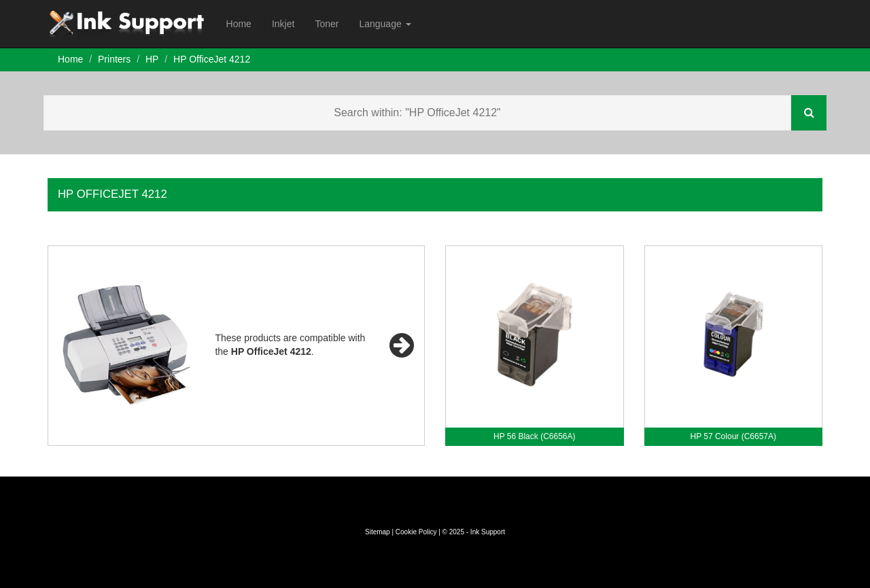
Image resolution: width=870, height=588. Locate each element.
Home (239, 24)
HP (152, 59)
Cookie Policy (416, 532)
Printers (114, 59)
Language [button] (385, 24)
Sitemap (378, 532)
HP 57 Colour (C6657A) (733, 436)
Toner (327, 24)
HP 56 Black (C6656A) (535, 436)
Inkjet (283, 24)
